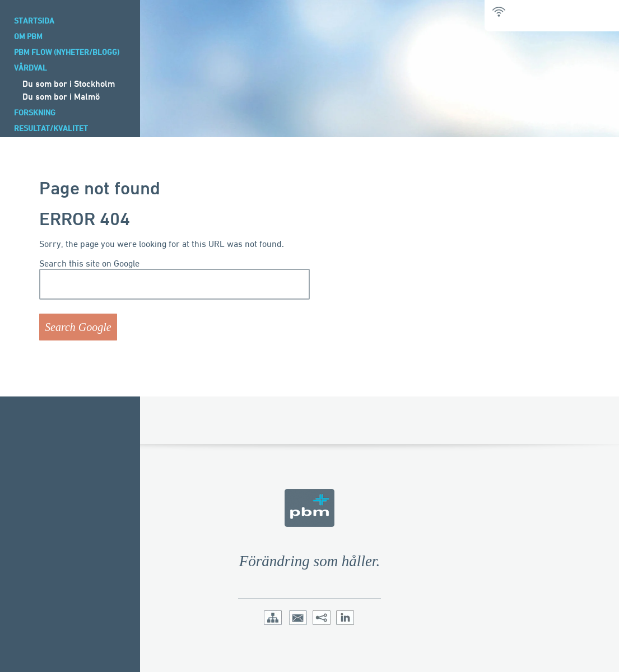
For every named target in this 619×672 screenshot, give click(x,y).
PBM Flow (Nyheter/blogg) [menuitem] (67, 52)
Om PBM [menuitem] (28, 36)
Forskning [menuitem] (35, 112)
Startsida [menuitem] (34, 20)
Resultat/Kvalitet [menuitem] (51, 128)
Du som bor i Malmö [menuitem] (61, 96)
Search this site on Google (89, 263)
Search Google (78, 327)
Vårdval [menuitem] (31, 67)
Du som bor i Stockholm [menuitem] (69, 83)
